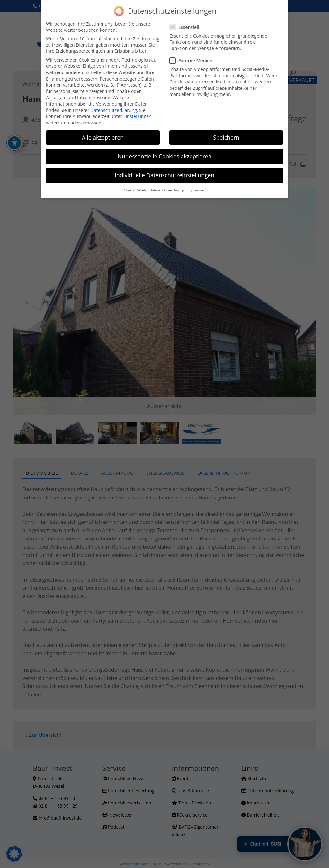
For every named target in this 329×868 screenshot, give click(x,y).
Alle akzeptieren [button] (103, 137)
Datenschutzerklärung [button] (167, 190)
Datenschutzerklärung (114, 110)
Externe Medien (194, 60)
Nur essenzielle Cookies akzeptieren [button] (165, 156)
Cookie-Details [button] (135, 190)
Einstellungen (138, 116)
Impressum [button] (196, 190)
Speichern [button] (226, 137)
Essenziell (187, 27)
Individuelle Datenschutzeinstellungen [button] (164, 175)
